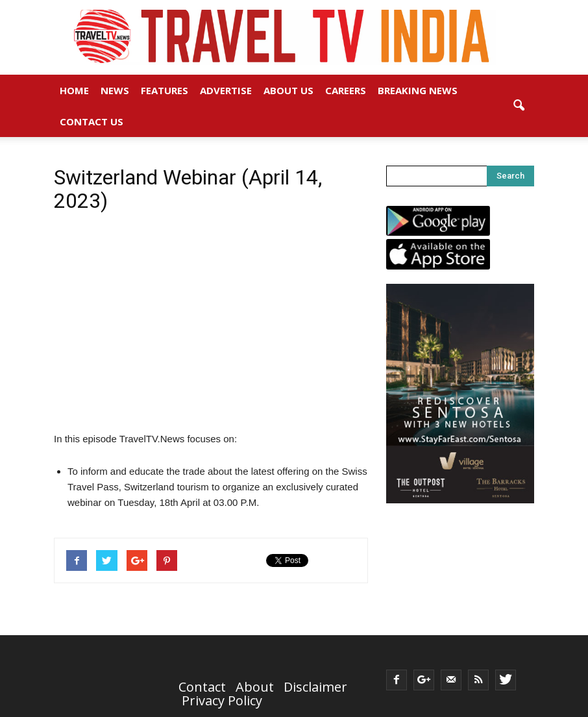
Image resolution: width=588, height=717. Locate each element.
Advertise (226, 90)
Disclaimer (315, 687)
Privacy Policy (222, 700)
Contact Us (92, 121)
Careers (346, 90)
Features (165, 90)
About (255, 687)
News (115, 90)
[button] (519, 106)
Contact (202, 687)
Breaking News (418, 90)
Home (74, 90)
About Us (288, 90)
